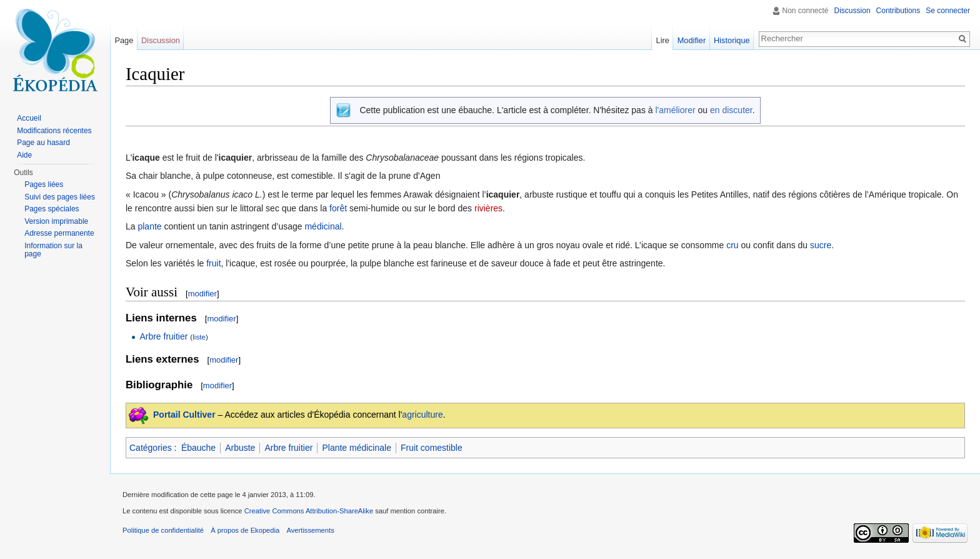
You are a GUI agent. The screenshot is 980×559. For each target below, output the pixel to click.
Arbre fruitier (288, 448)
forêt (338, 208)
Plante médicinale (357, 448)
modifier (202, 294)
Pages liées (44, 184)
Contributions (898, 11)
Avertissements (310, 530)
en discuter (731, 110)
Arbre (150, 336)
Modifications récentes (54, 131)
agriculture (422, 415)
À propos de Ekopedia (245, 530)
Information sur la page (53, 250)
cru (732, 245)
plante (149, 226)
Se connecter (948, 11)
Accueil (29, 118)
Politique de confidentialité (163, 530)
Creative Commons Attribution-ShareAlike (309, 511)
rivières (488, 208)
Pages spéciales (52, 209)
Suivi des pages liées (60, 197)
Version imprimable (56, 221)
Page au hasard (43, 143)
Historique (732, 40)
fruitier (176, 336)
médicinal (323, 226)
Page (124, 40)
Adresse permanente (59, 233)
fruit (213, 263)
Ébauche (198, 448)
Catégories (151, 448)
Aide (24, 155)
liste (199, 337)
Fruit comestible (432, 448)
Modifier (692, 40)
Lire (663, 40)
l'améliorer (675, 110)
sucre (821, 245)
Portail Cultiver (184, 415)
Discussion (852, 11)
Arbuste (240, 448)
